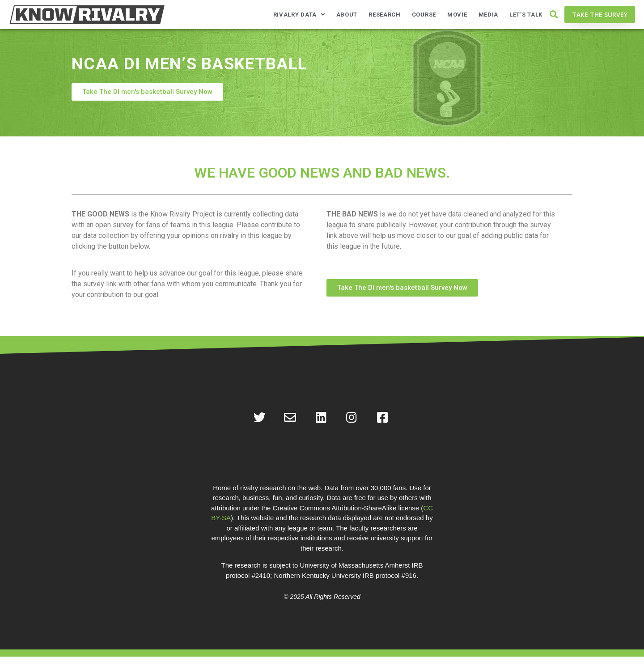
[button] (553, 15)
